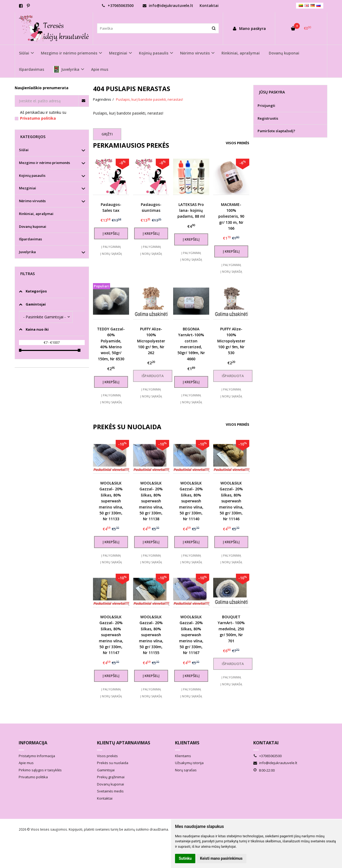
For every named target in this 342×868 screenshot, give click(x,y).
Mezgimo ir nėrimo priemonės (44, 163)
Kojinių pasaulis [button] (154, 53)
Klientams (187, 743)
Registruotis (268, 118)
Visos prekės (238, 143)
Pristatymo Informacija (37, 756)
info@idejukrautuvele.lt (168, 5)
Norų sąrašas (186, 770)
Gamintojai (106, 770)
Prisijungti (266, 105)
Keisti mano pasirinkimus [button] (221, 858)
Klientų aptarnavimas (124, 743)
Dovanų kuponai (284, 53)
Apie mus (100, 69)
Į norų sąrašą (111, 254)
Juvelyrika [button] (66, 69)
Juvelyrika (27, 252)
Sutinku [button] (185, 858)
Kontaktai (209, 5)
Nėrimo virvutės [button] (195, 53)
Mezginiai (28, 188)
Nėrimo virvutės (32, 201)
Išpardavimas (32, 69)
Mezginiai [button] (118, 53)
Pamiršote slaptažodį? (276, 131)
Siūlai (24, 150)
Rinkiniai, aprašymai (241, 53)
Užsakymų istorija (189, 763)
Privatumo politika (33, 777)
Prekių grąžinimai (111, 777)
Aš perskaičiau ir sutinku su (43, 115)
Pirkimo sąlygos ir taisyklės (40, 770)
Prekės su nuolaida (113, 763)
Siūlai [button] (24, 53)
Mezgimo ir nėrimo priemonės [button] (69, 53)
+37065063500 (118, 5)
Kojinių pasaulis (32, 175)
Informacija (33, 743)
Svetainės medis (110, 791)
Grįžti (107, 134)
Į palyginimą (111, 247)
